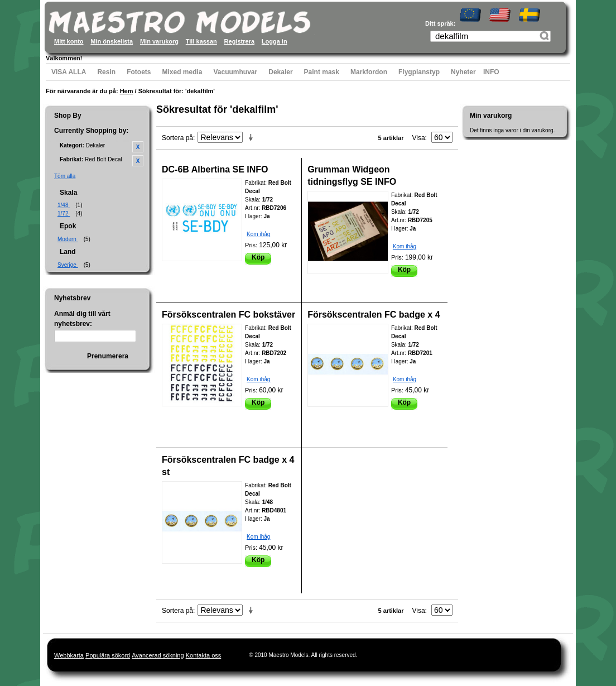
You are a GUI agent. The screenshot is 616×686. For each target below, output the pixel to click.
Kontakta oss (204, 655)
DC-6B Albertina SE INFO (215, 169)
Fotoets (139, 72)
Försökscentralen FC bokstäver (228, 315)
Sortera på (177, 138)
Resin (106, 72)
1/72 (64, 214)
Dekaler (280, 72)
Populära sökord (108, 655)
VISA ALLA (69, 72)
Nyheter (463, 72)
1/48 (64, 205)
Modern (68, 239)
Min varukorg (159, 41)
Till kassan (201, 41)
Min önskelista (112, 41)
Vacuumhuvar (236, 72)
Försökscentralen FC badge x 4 (374, 315)
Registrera (239, 41)
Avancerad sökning (158, 655)
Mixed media (182, 72)
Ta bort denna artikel (138, 147)
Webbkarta (69, 655)
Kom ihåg (258, 234)
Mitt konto (69, 41)
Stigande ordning (253, 138)
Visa (418, 138)
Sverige (68, 265)
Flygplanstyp (419, 72)
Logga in (275, 41)
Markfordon (369, 72)
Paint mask (322, 72)
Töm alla (65, 176)
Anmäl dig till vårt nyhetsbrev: (82, 319)
